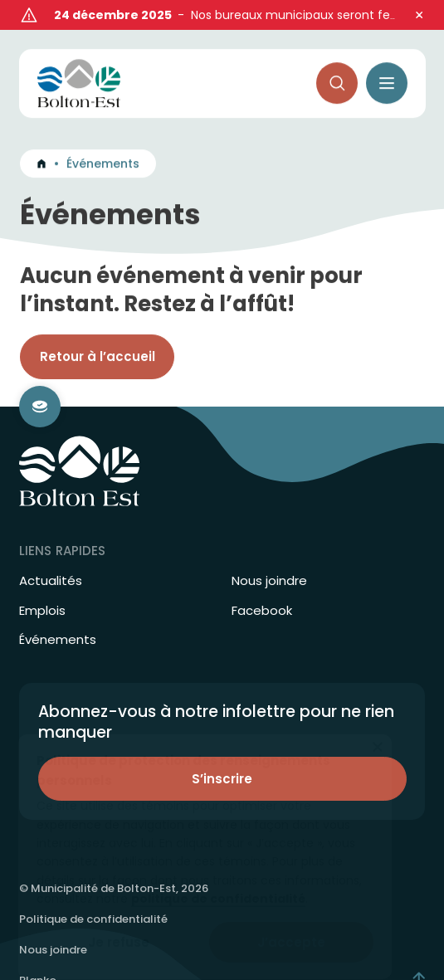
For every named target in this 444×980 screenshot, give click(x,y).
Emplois (42, 585)
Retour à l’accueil (98, 336)
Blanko (38, 955)
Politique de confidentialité (93, 893)
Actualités (51, 555)
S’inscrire (222, 753)
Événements (58, 614)
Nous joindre (269, 555)
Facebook (262, 585)
